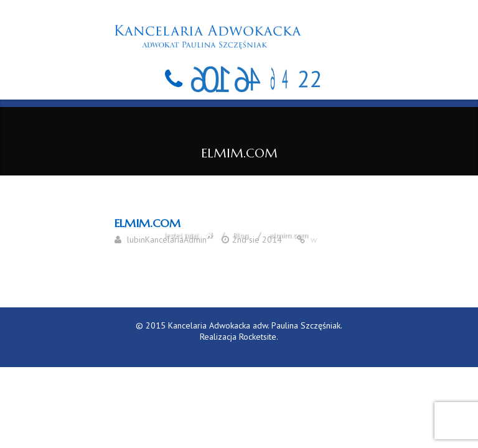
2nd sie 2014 (257, 240)
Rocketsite (258, 337)
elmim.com (148, 223)
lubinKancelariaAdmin (167, 240)
